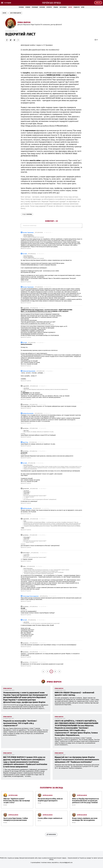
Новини (28, 7)
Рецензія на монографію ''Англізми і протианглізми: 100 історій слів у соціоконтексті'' (20, 723)
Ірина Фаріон (24, 22)
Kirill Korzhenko (27, 508)
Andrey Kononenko (28, 413)
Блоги (70, 7)
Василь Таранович (28, 232)
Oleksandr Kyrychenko (29, 371)
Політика (27, 214)
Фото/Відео (63, 7)
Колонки (42, 7)
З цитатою (29, 248)
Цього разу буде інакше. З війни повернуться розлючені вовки (16, 819)
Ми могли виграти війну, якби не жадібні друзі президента (50, 800)
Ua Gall (25, 254)
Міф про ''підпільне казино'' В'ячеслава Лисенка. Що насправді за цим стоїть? (17, 801)
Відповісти (23, 248)
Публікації (35, 7)
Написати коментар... (51, 226)
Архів (83, 7)
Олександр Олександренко (31, 596)
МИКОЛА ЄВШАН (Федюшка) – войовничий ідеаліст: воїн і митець (74, 694)
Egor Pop (25, 442)
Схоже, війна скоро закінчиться (50, 818)
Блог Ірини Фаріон (16, 13)
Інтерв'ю (49, 7)
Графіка (56, 7)
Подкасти (77, 7)
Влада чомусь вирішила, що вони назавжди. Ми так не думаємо (85, 819)
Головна (21, 7)
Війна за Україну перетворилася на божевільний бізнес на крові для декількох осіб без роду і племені (85, 801)
